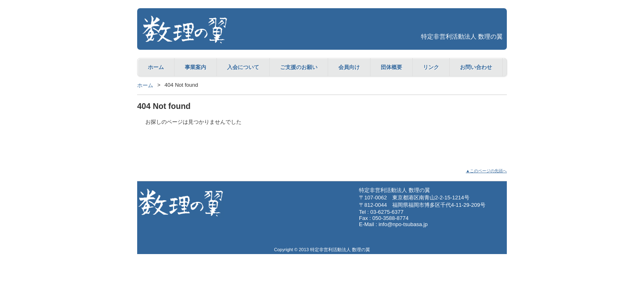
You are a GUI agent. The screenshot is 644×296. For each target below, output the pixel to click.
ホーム (156, 67)
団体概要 (391, 67)
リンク (431, 67)
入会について (243, 67)
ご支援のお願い (299, 67)
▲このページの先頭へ (486, 171)
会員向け (349, 67)
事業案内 (195, 67)
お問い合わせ (476, 67)
